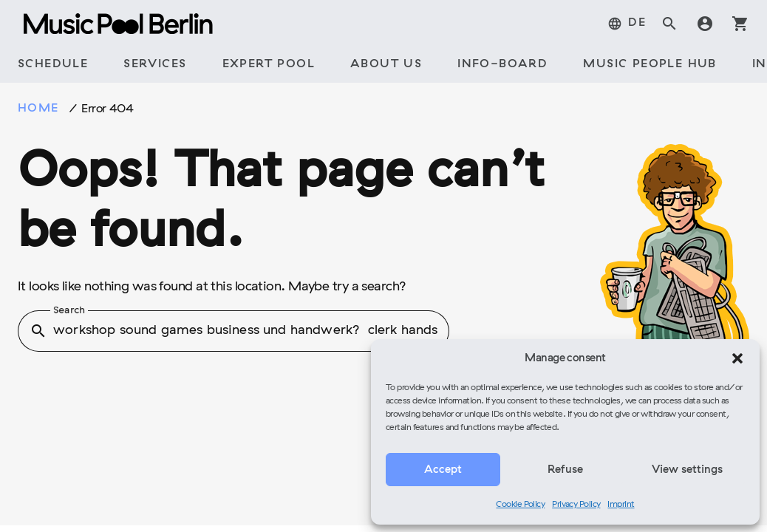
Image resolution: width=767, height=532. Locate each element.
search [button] (38, 331)
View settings (687, 470)
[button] (737, 358)
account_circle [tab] (705, 24)
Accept (443, 470)
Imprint (621, 505)
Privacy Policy (576, 505)
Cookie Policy (520, 505)
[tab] (627, 24)
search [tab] (669, 24)
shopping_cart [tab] (740, 24)
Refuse (565, 470)
